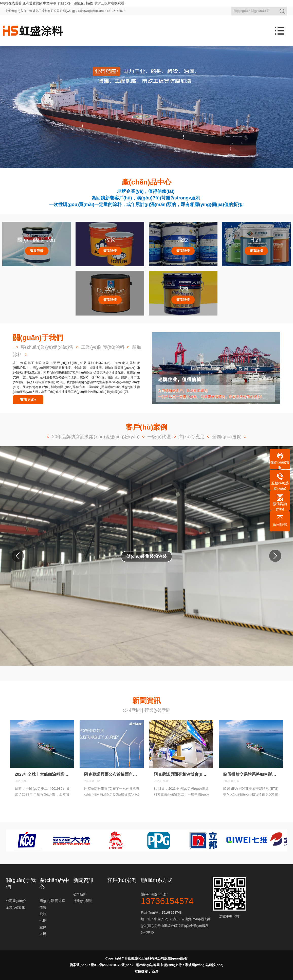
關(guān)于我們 (21, 883)
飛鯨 (43, 914)
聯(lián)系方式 (157, 880)
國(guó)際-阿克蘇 (52, 901)
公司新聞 (132, 710)
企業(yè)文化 (15, 907)
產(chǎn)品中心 (54, 883)
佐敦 (43, 907)
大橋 (43, 934)
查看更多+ (28, 400)
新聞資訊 (83, 880)
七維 (43, 921)
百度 (155, 972)
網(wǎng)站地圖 (148, 965)
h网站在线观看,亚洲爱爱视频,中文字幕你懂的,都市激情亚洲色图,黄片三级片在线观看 (62, 3)
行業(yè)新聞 (158, 710)
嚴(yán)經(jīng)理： (176, 898)
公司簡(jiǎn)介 (16, 901)
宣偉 (43, 927)
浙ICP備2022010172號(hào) (112, 965)
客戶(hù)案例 (122, 880)
